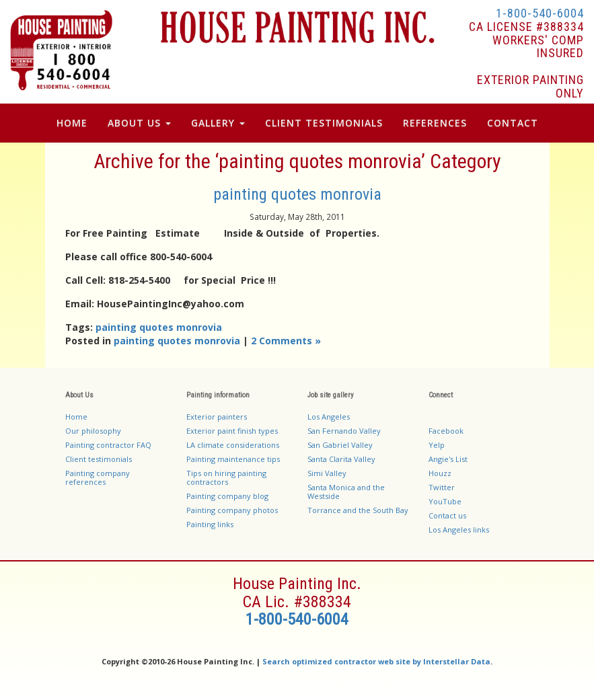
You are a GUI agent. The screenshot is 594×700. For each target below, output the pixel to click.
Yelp (437, 445)
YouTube (445, 501)
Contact (513, 123)
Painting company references (98, 477)
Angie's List (448, 459)
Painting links (210, 524)
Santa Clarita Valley (341, 459)
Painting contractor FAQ (108, 445)
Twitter (442, 487)
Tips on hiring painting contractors (226, 477)
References (435, 123)
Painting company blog (227, 496)
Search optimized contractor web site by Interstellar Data (376, 661)
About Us (139, 123)
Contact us (447, 515)
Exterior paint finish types (232, 431)
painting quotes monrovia (297, 194)
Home (72, 123)
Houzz (440, 473)
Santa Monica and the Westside (346, 492)
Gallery (218, 123)
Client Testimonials (324, 123)
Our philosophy (93, 431)
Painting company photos (232, 510)
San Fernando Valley (344, 431)
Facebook (446, 431)
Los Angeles (329, 417)
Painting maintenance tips (233, 459)
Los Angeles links (459, 530)
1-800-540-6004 (540, 13)
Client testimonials (99, 459)
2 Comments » (286, 341)
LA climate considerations (233, 445)
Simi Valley (327, 473)
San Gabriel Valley (340, 445)
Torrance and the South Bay (358, 510)
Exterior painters (217, 417)
